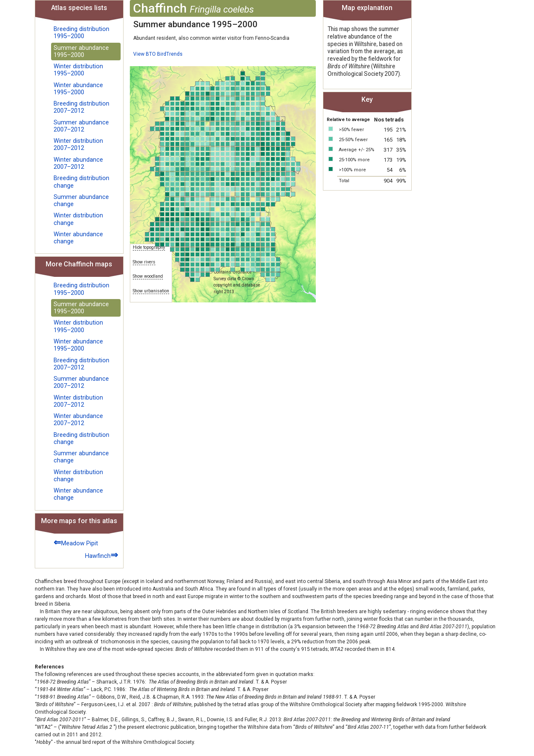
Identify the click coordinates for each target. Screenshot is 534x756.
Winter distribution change (78, 219)
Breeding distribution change (81, 182)
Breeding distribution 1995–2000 (81, 33)
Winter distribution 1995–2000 (78, 70)
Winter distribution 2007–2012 (78, 144)
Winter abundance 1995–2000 (78, 89)
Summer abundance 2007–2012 (81, 126)
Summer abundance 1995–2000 (81, 52)
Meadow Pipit (76, 542)
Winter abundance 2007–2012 (78, 163)
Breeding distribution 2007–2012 (81, 107)
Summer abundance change (81, 201)
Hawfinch (102, 555)
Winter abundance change (78, 238)
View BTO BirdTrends (158, 54)
